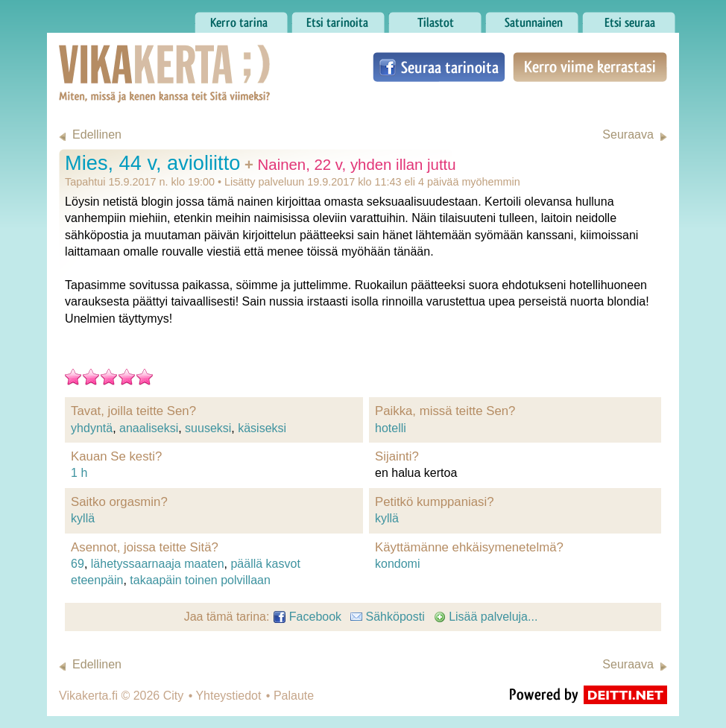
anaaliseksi (149, 428)
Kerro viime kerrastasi (590, 67)
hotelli (391, 428)
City (174, 696)
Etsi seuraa (629, 19)
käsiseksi (262, 428)
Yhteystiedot (228, 696)
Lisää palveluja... (486, 617)
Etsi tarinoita (338, 19)
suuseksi (208, 428)
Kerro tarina (241, 19)
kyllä (83, 518)
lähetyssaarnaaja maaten (158, 564)
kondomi (397, 564)
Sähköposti (388, 617)
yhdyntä (92, 428)
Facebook (307, 617)
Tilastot (435, 19)
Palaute (294, 696)
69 (78, 564)
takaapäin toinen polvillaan (200, 580)
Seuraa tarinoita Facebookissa (439, 67)
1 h (79, 473)
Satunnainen (532, 19)
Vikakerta (127, 58)
